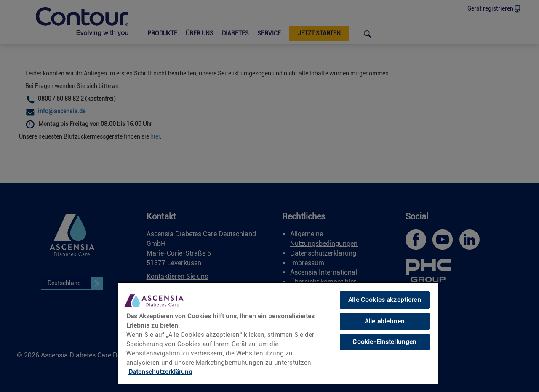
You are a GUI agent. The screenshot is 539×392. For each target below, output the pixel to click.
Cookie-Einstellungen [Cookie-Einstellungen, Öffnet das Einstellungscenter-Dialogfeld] (384, 342)
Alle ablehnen (385, 321)
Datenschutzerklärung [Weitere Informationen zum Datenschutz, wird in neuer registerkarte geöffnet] (160, 372)
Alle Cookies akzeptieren (385, 300)
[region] (278, 333)
